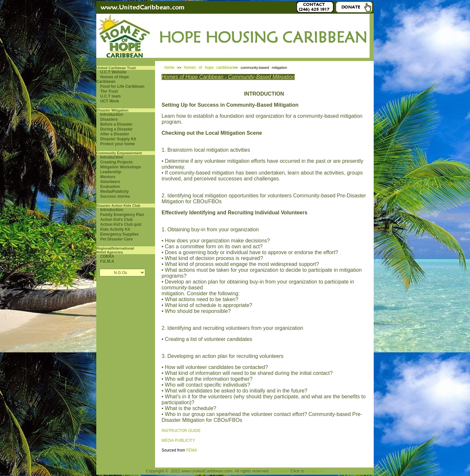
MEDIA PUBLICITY (178, 440)
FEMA (191, 450)
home (169, 68)
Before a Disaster (116, 124)
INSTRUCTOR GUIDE (181, 431)
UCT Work (110, 101)
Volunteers (110, 182)
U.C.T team (110, 96)
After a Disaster (115, 134)
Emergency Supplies (119, 234)
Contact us (315, 471)
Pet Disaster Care (116, 239)
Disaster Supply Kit (118, 139)
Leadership (111, 172)
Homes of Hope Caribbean (113, 79)
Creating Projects (116, 162)
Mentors (108, 177)
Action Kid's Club (117, 220)
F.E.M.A (107, 261)
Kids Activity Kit (115, 229)
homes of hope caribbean (209, 68)
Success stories (115, 196)
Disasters (109, 119)
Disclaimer (280, 471)
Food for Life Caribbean (122, 86)
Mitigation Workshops (121, 167)
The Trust (109, 91)
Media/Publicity (114, 192)
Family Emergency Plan (122, 215)
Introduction (112, 115)
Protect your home (117, 144)
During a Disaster (116, 129)
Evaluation (110, 187)
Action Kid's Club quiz (121, 224)
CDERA (107, 256)
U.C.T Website (113, 72)
